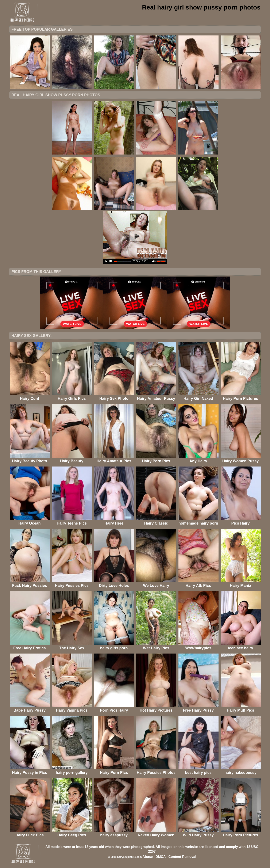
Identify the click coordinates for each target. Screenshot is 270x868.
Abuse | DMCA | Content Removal (169, 857)
